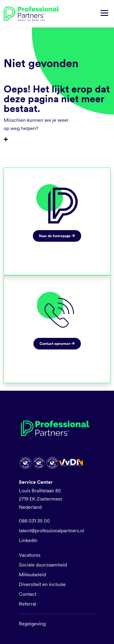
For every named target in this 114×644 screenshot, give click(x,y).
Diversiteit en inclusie (42, 584)
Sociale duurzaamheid (43, 565)
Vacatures (30, 555)
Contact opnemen (57, 344)
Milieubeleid (32, 575)
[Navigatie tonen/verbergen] (104, 14)
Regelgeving (32, 624)
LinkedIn (28, 540)
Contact (28, 594)
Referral (28, 604)
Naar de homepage (57, 236)
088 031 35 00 (34, 521)
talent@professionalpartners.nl (52, 531)
